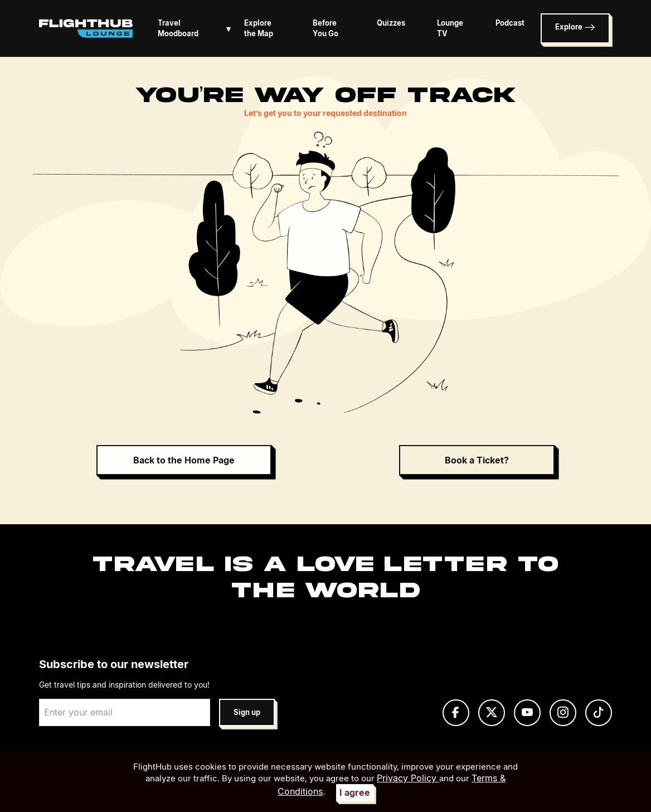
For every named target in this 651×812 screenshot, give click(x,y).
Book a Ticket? (477, 460)
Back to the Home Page (184, 460)
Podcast (510, 23)
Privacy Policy (408, 778)
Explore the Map (259, 28)
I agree (355, 792)
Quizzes (391, 23)
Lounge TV (450, 28)
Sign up (247, 712)
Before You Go (325, 28)
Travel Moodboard (196, 28)
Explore (575, 27)
